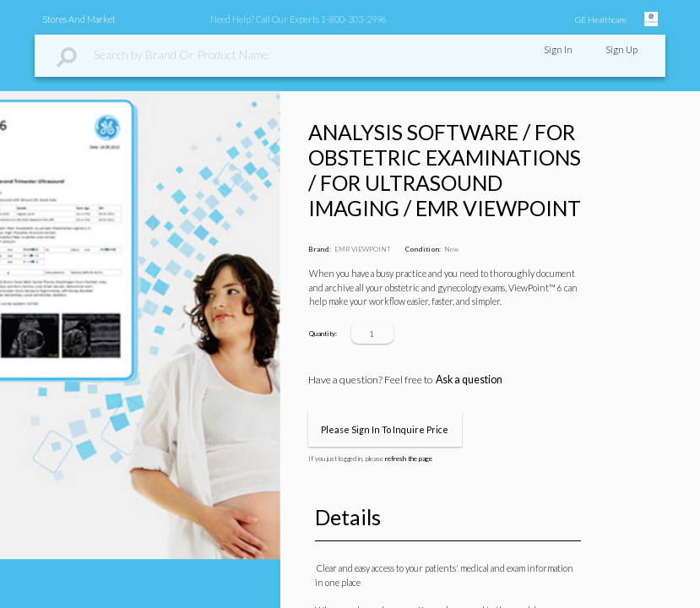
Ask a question (469, 380)
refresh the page (409, 459)
